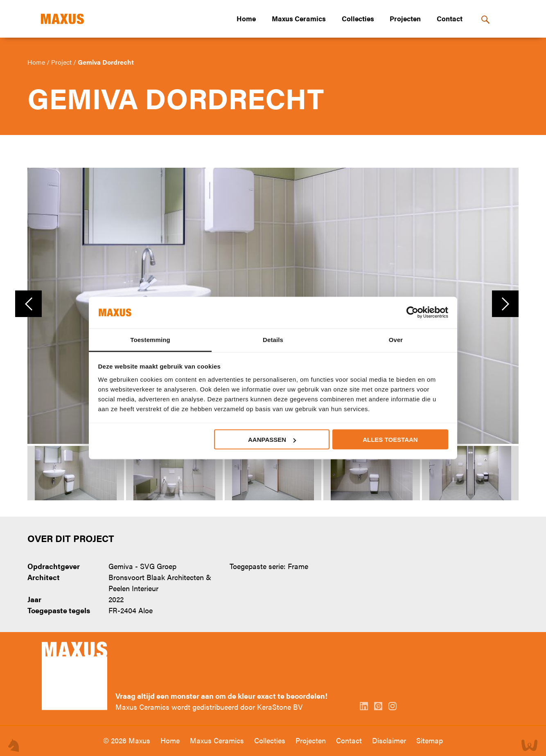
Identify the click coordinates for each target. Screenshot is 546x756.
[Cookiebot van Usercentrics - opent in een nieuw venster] (412, 313)
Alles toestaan (390, 440)
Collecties (358, 18)
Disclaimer (390, 740)
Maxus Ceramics (299, 18)
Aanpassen (272, 440)
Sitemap (430, 740)
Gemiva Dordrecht (106, 62)
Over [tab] (396, 339)
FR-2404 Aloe (131, 610)
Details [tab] (273, 339)
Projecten (405, 18)
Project (62, 62)
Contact (450, 18)
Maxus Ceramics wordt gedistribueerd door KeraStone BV (209, 707)
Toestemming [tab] (150, 339)
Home (246, 18)
